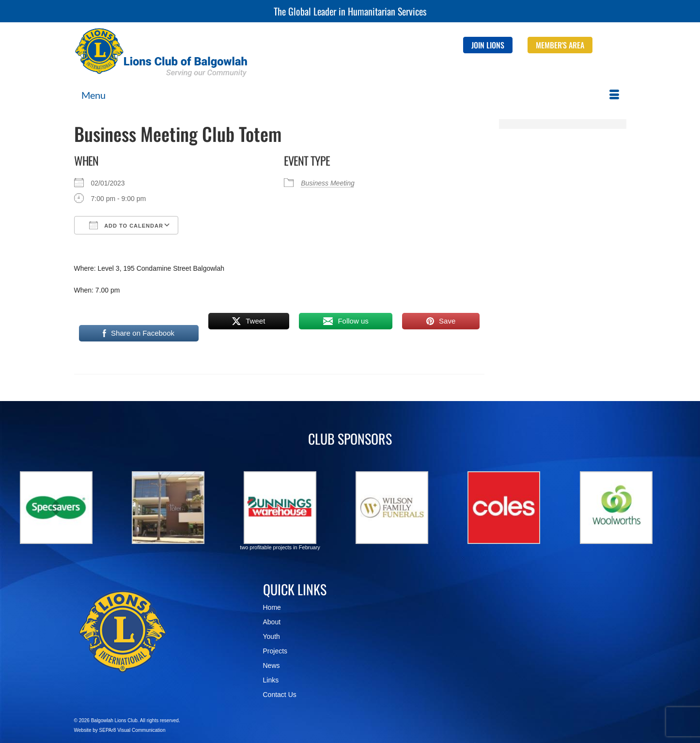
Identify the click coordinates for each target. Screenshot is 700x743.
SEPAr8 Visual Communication (132, 730)
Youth (272, 636)
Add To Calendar (126, 225)
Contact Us (280, 695)
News (272, 666)
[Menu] (350, 95)
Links (271, 680)
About (272, 622)
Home (272, 607)
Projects (275, 651)
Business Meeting (328, 183)
